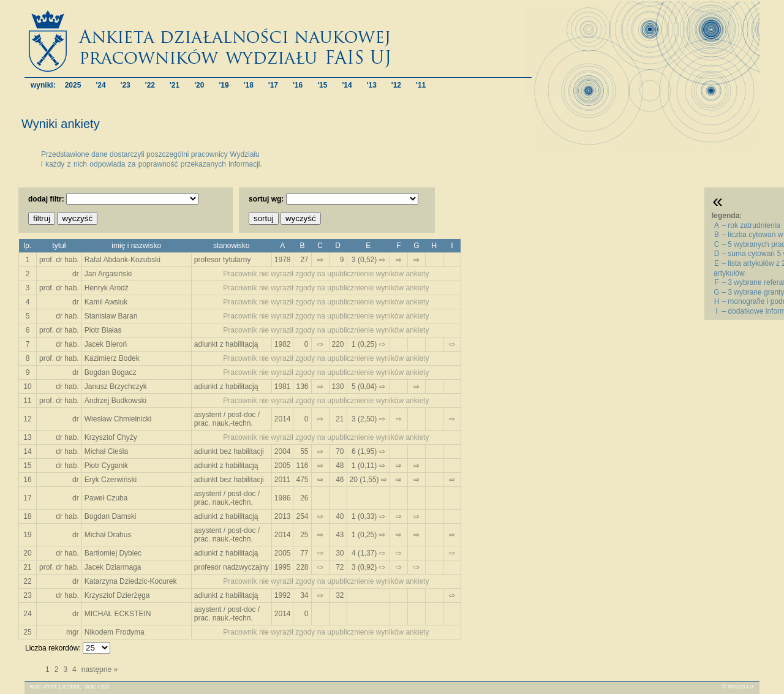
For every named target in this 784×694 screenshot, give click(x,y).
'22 (150, 85)
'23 (126, 85)
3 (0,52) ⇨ (368, 260)
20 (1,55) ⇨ (368, 480)
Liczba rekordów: (53, 648)
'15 (322, 85)
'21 (175, 85)
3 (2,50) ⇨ (368, 419)
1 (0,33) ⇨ (368, 516)
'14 (347, 85)
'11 (421, 85)
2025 (73, 85)
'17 (273, 85)
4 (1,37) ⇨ (368, 553)
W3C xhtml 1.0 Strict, (55, 687)
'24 (100, 85)
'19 (224, 85)
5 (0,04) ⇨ (368, 387)
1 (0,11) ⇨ (368, 466)
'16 (298, 85)
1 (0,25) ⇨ (368, 344)
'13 (372, 85)
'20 (199, 85)
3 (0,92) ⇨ (368, 567)
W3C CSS (97, 687)
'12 (396, 85)
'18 (249, 85)
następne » (100, 669)
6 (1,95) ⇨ (368, 451)
